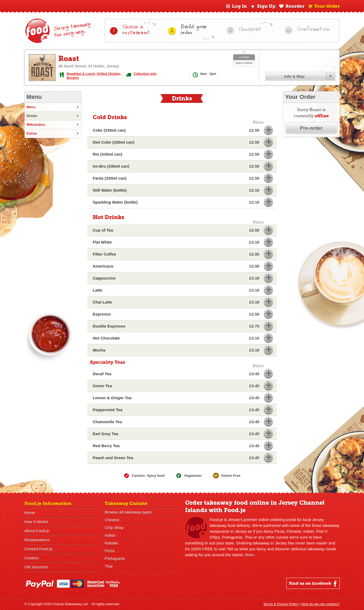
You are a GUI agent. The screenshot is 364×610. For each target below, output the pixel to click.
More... (251, 555)
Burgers (73, 78)
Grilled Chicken (108, 74)
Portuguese (115, 558)
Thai (109, 566)
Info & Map (294, 76)
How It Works (36, 522)
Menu (53, 107)
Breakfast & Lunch (81, 74)
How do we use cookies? (321, 604)
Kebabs (111, 543)
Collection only (145, 74)
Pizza (110, 551)
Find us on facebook (314, 584)
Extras (53, 134)
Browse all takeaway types (128, 512)
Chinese (112, 520)
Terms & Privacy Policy (281, 604)
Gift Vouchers (36, 567)
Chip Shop (114, 528)
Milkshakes (53, 125)
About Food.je (37, 531)
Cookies (32, 558)
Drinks (53, 116)
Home (30, 513)
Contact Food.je (39, 549)
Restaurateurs (37, 540)
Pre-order (311, 128)
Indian (110, 535)
